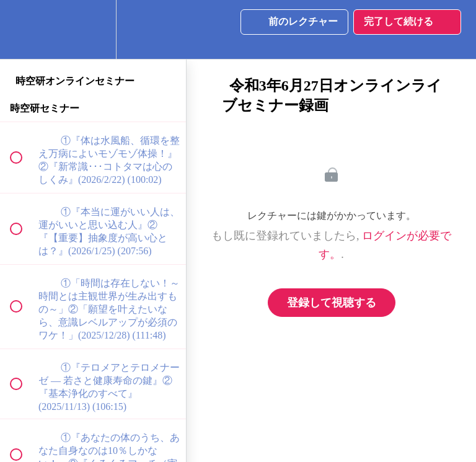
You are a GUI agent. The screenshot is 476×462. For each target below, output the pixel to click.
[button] (23, 29)
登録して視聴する (332, 303)
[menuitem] (93, 29)
